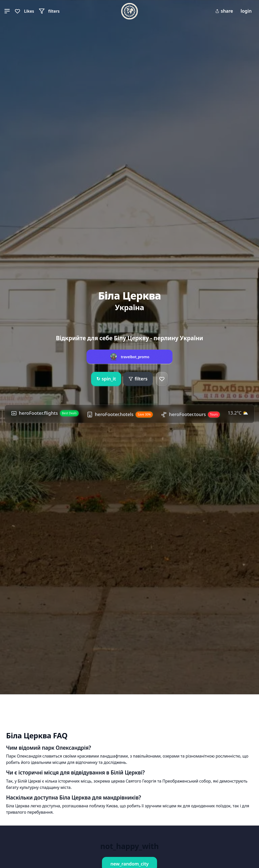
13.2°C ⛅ (238, 413)
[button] (7, 11)
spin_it (106, 379)
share (224, 11)
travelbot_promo (135, 357)
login (246, 11)
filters (138, 379)
